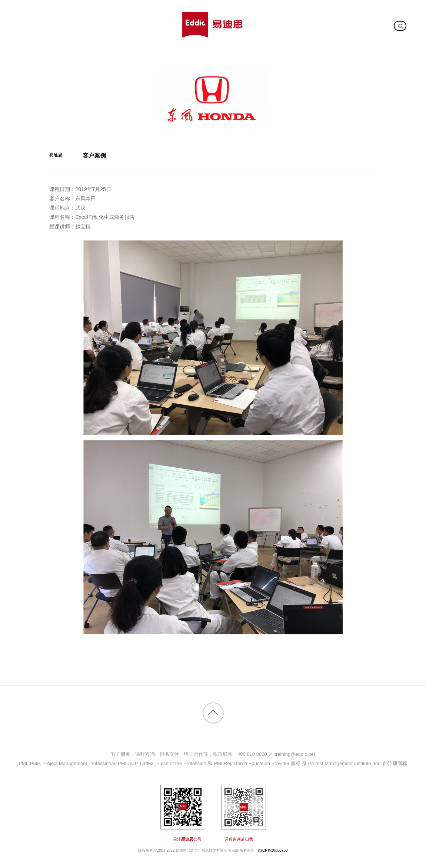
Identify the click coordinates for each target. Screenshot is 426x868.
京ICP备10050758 (272, 850)
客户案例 (170, 14)
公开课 (114, 14)
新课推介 (52, 14)
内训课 (140, 14)
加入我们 (67, 36)
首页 (26, 14)
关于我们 (36, 36)
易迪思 (56, 155)
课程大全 (84, 14)
